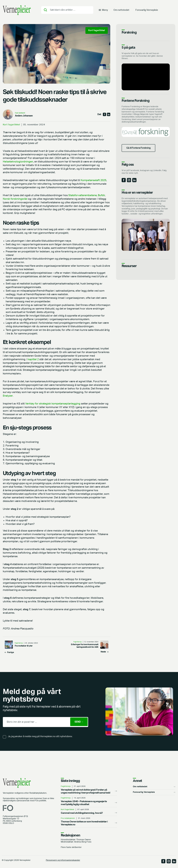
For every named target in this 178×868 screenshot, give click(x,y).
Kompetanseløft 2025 (94, 180)
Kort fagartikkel (11, 125)
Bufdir (101, 195)
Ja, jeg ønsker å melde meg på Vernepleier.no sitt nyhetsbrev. (40, 736)
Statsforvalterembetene (83, 195)
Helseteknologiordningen (18, 162)
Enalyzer (8, 396)
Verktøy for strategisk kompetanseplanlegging (53, 404)
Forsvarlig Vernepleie (147, 10)
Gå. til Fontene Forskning (140, 149)
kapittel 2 (33, 359)
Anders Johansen (24, 116)
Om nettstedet (121, 10)
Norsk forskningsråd (15, 199)
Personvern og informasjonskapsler (63, 860)
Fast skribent (20, 113)
